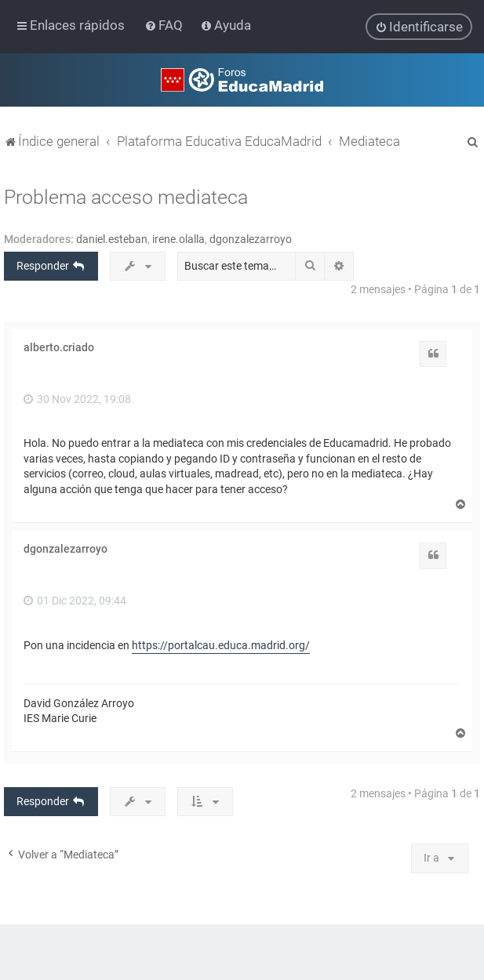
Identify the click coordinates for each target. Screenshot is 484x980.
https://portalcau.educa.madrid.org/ (221, 644)
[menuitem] (165, 25)
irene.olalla (178, 238)
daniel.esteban (112, 238)
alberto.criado (59, 347)
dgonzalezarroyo (251, 238)
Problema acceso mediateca (126, 196)
